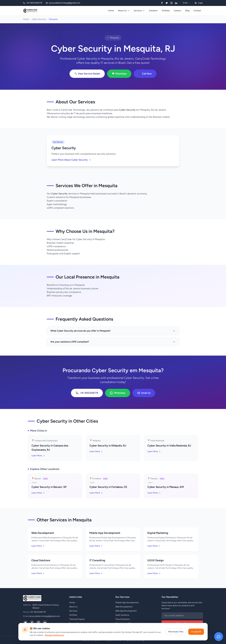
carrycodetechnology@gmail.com (44, 616)
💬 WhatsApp (119, 74)
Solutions (153, 11)
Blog (187, 11)
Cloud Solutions (123, 619)
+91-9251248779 (87, 393)
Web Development (124, 607)
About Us (124, 11)
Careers (177, 11)
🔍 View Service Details (87, 74)
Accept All (196, 632)
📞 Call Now (145, 74)
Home (111, 11)
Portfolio (166, 11)
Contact (197, 11)
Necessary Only (176, 632)
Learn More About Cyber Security (71, 160)
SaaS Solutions (122, 615)
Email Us (144, 393)
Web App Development (126, 611)
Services (139, 11)
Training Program (77, 619)
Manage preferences (54, 635)
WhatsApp (118, 393)
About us (73, 607)
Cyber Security (39, 19)
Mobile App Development (127, 603)
